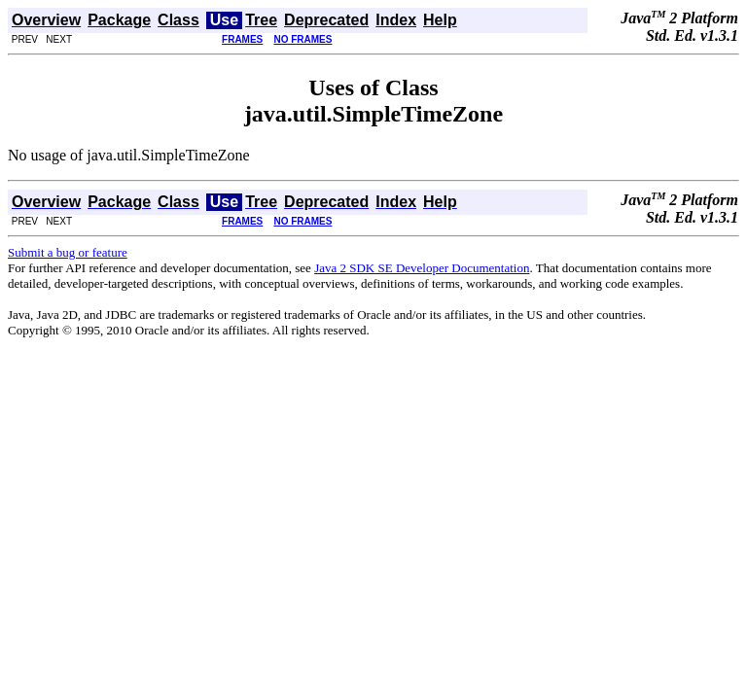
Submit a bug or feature (68, 252)
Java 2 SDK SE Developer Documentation (422, 268)
